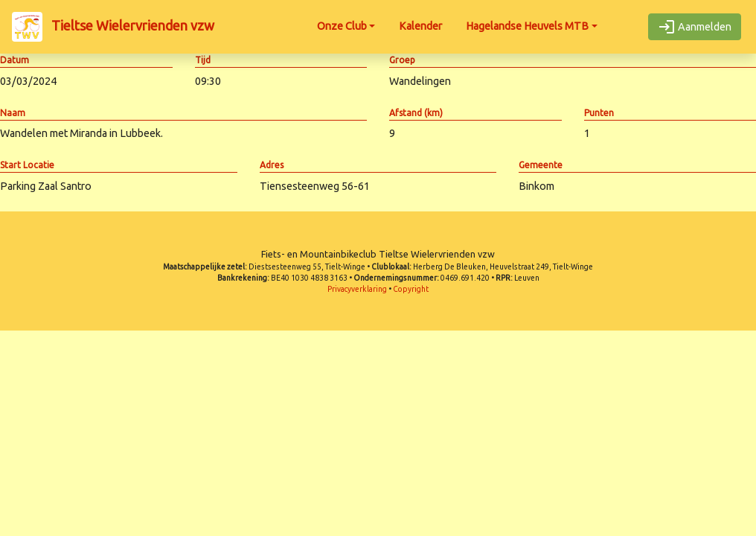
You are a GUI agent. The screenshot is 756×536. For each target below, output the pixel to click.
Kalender (420, 26)
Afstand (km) (416, 113)
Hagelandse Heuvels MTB (527, 26)
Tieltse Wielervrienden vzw (113, 27)
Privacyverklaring (357, 289)
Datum (15, 60)
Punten (599, 113)
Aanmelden (695, 27)
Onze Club (342, 26)
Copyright (411, 289)
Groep (402, 60)
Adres (272, 165)
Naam (13, 113)
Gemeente (541, 165)
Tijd (203, 60)
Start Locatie (27, 165)
